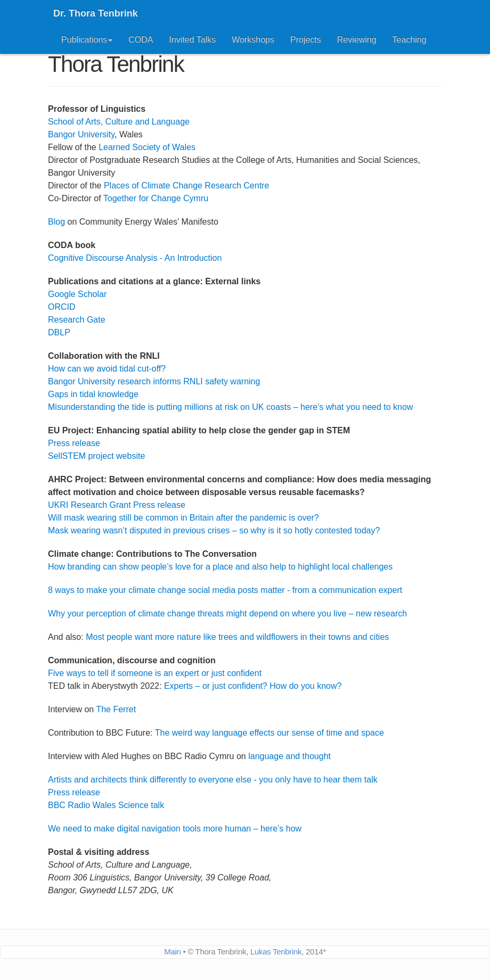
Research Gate (77, 320)
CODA (141, 40)
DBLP (59, 332)
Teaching (410, 40)
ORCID (62, 307)
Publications (87, 40)
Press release (74, 443)
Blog (56, 222)
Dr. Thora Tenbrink (96, 13)
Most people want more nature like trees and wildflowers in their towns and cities (237, 637)
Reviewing (357, 40)
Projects (306, 40)
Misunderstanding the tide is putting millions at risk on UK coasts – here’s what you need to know (230, 407)
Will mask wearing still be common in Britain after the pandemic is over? (183, 518)
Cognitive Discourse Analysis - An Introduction (135, 258)
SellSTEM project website (96, 456)
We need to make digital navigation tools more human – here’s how (175, 829)
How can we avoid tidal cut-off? (107, 369)
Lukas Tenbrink (276, 952)
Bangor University (81, 134)
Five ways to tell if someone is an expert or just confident (155, 673)
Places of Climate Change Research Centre (186, 186)
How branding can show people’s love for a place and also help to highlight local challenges (220, 567)
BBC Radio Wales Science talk (106, 805)
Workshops (253, 40)
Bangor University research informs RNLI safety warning (154, 381)
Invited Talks (193, 40)
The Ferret (116, 709)
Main (172, 952)
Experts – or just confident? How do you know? (253, 686)
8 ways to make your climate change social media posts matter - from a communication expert (225, 590)
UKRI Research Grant (89, 505)
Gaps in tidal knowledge (93, 394)
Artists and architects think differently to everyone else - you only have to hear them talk (213, 780)
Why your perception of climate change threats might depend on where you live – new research (227, 613)
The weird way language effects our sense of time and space (269, 733)
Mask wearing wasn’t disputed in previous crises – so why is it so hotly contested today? (214, 530)
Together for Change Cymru (156, 198)
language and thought (289, 756)
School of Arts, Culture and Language (119, 122)
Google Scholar (77, 294)
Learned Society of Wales (147, 147)
